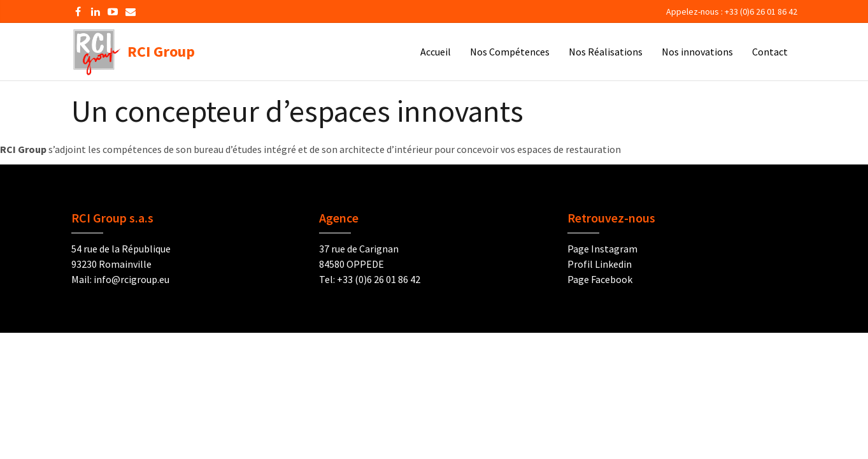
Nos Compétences (510, 52)
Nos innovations (697, 52)
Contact (770, 52)
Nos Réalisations (606, 52)
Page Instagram (602, 249)
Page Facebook (600, 279)
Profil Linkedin (600, 264)
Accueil (436, 52)
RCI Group (133, 55)
